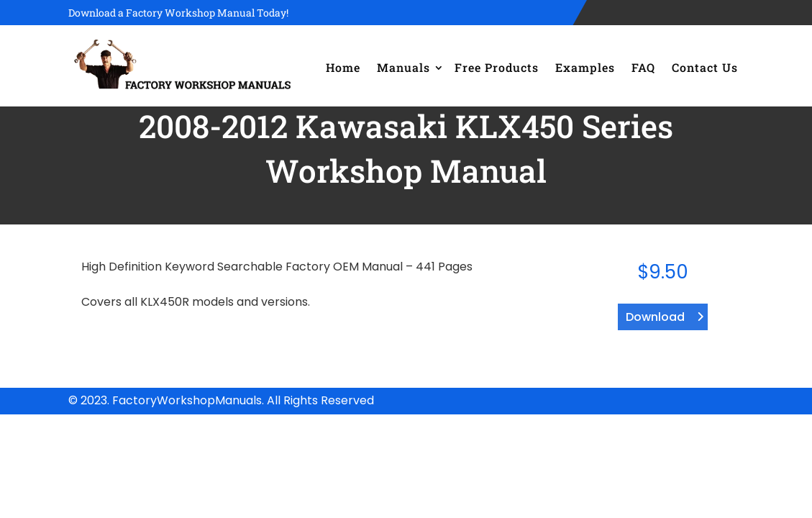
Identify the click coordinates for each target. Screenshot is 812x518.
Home (343, 67)
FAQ (643, 67)
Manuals (403, 67)
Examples (585, 67)
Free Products (497, 67)
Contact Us (705, 67)
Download (655, 317)
